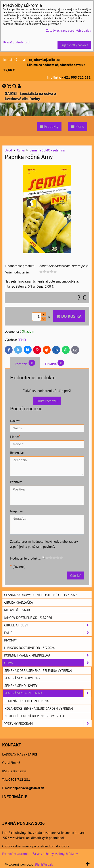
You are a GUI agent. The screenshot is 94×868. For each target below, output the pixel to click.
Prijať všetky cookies (74, 45)
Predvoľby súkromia (16, 854)
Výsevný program (48, 724)
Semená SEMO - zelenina (48, 693)
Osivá (48, 663)
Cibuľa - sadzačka (19, 602)
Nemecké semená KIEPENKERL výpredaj (35, 716)
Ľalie (48, 633)
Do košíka (69, 316)
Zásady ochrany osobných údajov (55, 854)
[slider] (48, 272)
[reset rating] (44, 558)
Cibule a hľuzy (48, 625)
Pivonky (11, 640)
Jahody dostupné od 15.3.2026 (28, 618)
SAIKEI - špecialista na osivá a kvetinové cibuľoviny (30, 96)
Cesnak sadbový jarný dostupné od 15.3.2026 (41, 595)
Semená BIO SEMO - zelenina (27, 701)
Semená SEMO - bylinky (22, 678)
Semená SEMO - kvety (21, 686)
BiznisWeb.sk (44, 864)
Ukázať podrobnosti (16, 42)
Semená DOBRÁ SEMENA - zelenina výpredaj (38, 670)
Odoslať (75, 575)
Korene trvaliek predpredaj (48, 655)
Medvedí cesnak (17, 610)
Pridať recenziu (47, 401)
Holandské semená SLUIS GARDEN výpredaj (39, 708)
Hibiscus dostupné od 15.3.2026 (29, 648)
